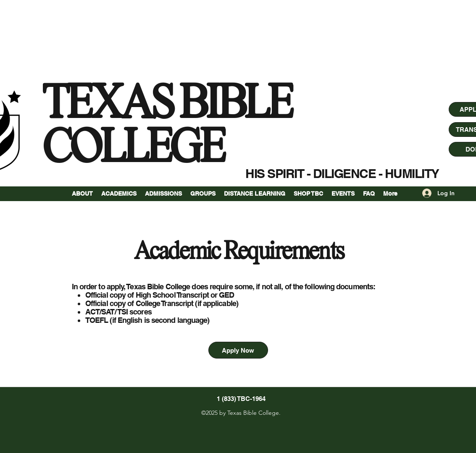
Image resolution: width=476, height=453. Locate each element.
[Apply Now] (238, 350)
